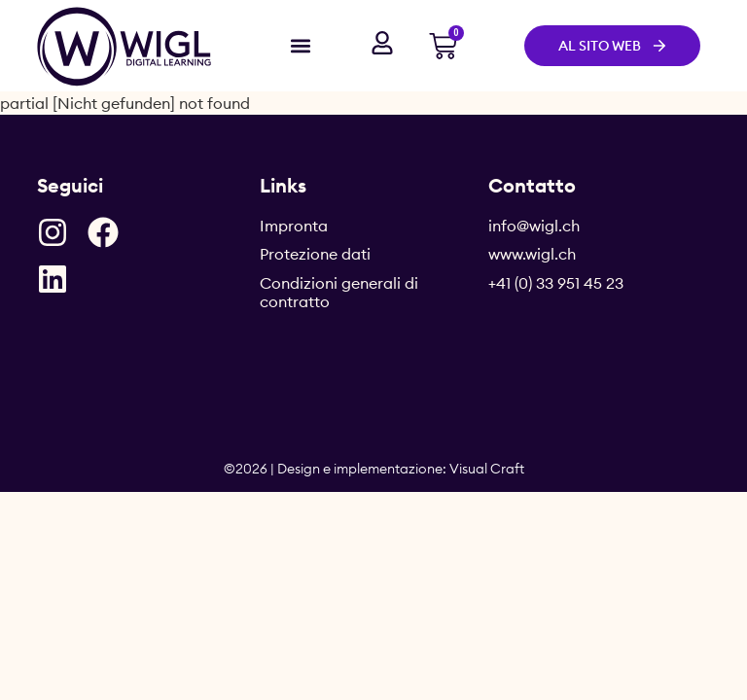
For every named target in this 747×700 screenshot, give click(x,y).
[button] (300, 45)
